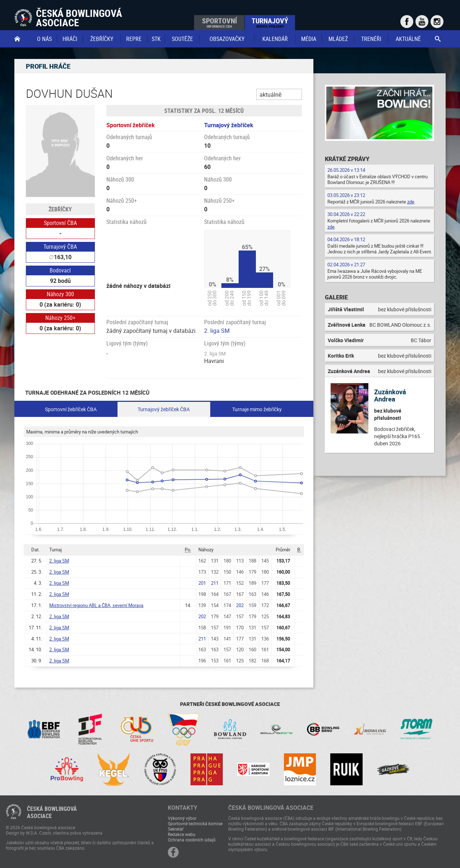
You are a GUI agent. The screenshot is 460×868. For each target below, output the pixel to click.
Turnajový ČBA (60, 247)
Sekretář (176, 829)
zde (411, 202)
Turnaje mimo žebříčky (257, 409)
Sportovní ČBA (60, 223)
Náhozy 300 (60, 294)
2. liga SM (217, 331)
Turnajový (270, 22)
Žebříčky (102, 39)
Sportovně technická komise (195, 823)
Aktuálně (408, 39)
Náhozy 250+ (60, 318)
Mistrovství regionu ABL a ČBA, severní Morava (96, 605)
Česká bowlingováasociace (52, 812)
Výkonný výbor (182, 818)
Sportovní (219, 22)
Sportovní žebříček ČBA (71, 409)
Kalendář (275, 39)
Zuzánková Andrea (390, 395)
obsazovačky (227, 39)
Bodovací (60, 270)
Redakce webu (182, 834)
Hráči (70, 39)
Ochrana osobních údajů (192, 840)
